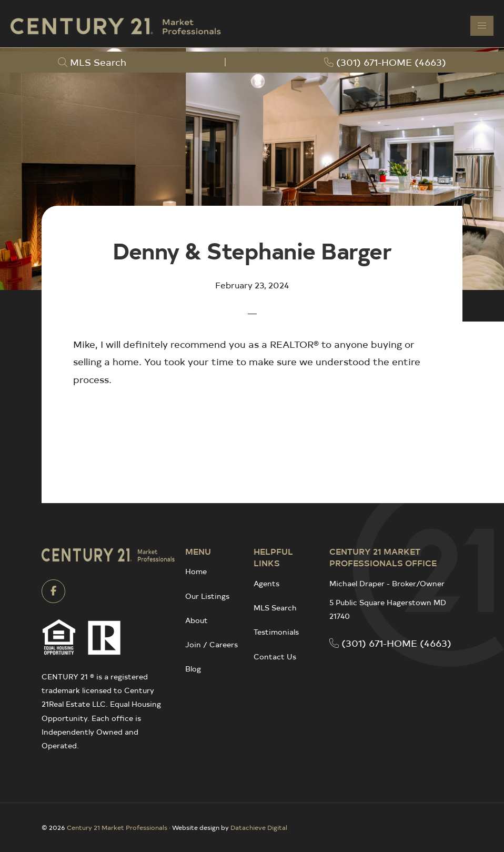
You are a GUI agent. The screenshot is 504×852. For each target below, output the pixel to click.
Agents (266, 583)
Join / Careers (211, 644)
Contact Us (275, 656)
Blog (193, 669)
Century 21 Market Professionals (117, 827)
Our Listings (207, 596)
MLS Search (275, 608)
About (196, 620)
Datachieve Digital (259, 827)
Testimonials (276, 632)
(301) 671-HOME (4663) (390, 643)
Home (196, 571)
